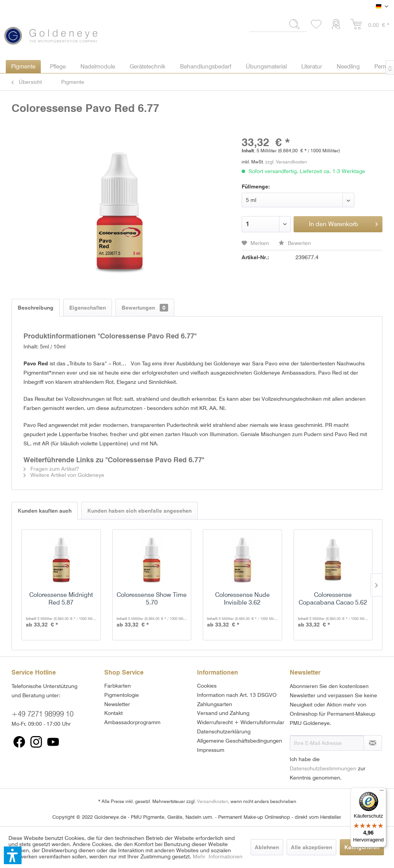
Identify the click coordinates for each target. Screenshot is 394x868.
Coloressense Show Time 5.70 (152, 599)
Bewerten (295, 243)
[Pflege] (58, 67)
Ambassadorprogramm (132, 722)
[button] (13, 855)
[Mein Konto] (338, 25)
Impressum (211, 750)
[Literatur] (312, 67)
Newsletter (117, 704)
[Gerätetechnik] (148, 67)
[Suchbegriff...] (278, 24)
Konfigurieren (362, 847)
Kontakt (114, 713)
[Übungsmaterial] (266, 67)
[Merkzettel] (317, 25)
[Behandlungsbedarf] (206, 67)
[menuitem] (278, 27)
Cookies (207, 686)
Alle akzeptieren (311, 847)
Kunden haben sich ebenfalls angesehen (139, 511)
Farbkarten (118, 686)
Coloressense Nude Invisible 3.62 (242, 599)
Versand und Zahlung (223, 713)
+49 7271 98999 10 (43, 714)
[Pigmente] (23, 67)
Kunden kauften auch (45, 511)
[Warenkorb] (370, 25)
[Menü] (382, 792)
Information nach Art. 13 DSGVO (237, 695)
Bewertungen (145, 308)
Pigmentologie (122, 695)
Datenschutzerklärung (224, 731)
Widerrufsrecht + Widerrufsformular (241, 722)
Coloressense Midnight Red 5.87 (61, 599)
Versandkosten (213, 801)
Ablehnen (267, 847)
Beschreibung (36, 308)
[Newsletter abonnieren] (373, 743)
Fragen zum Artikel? (51, 469)
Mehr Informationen (218, 856)
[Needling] (348, 67)
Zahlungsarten (215, 704)
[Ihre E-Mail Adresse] (327, 743)
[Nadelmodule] (98, 67)
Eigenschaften (88, 308)
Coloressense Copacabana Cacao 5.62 (333, 599)
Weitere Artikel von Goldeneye (64, 475)
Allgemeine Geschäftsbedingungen (240, 741)
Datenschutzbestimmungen (323, 768)
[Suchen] (295, 24)
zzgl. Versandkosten (286, 162)
